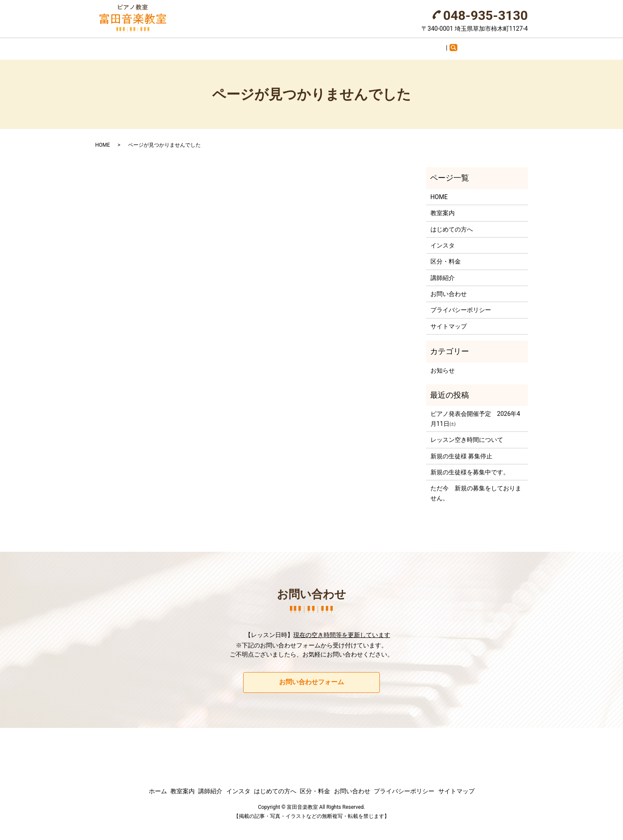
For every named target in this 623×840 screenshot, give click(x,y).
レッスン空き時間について (467, 434)
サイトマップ (449, 320)
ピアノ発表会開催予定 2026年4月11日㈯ (475, 413)
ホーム (170, 45)
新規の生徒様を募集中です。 (470, 467)
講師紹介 (244, 45)
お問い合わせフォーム (311, 677)
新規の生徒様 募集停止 (461, 450)
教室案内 (206, 45)
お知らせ (443, 364)
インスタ (283, 45)
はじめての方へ (331, 45)
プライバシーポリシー (461, 304)
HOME (103, 139)
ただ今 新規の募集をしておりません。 (476, 487)
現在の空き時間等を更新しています (342, 629)
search (466, 47)
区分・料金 (382, 45)
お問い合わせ (430, 45)
